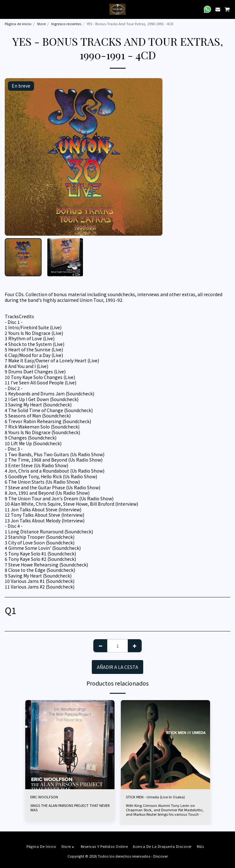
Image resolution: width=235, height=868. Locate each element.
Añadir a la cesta (117, 667)
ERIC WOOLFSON (44, 797)
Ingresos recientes (66, 24)
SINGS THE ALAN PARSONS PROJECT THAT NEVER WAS (70, 808)
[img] (70, 745)
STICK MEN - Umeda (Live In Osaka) (155, 797)
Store (41, 24)
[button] (7, 9)
